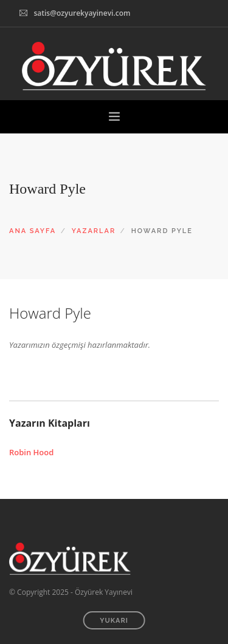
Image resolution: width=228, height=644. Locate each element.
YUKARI (114, 621)
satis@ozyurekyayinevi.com (82, 13)
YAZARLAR (94, 231)
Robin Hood (31, 452)
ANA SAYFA (33, 231)
